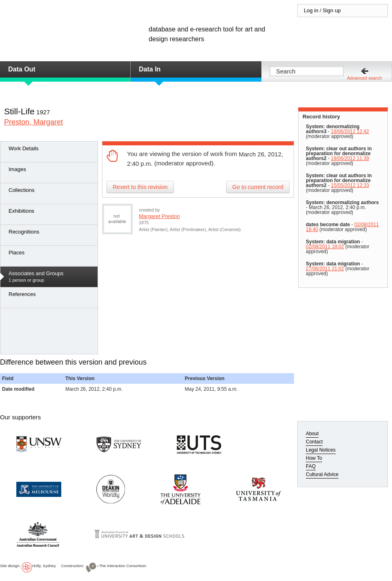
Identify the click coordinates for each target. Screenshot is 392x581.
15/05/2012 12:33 (350, 185)
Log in (311, 10)
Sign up (332, 10)
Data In (150, 69)
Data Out (22, 69)
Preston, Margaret (33, 122)
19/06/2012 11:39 (350, 158)
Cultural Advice (322, 474)
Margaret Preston (159, 216)
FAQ (311, 466)
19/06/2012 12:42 (350, 131)
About (312, 434)
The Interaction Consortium (123, 566)
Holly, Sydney (44, 566)
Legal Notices (321, 450)
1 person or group (51, 276)
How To (314, 458)
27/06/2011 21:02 (325, 269)
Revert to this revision (140, 187)
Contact (314, 442)
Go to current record (258, 187)
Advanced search (364, 78)
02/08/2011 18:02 (325, 247)
